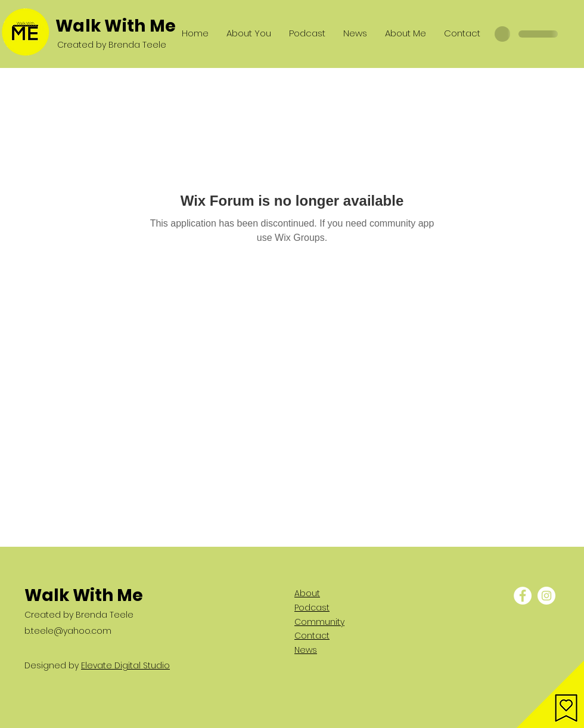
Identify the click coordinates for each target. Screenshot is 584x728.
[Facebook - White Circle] (523, 596)
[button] (550, 694)
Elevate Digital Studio (125, 665)
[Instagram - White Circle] (546, 596)
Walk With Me (116, 26)
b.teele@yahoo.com (68, 631)
